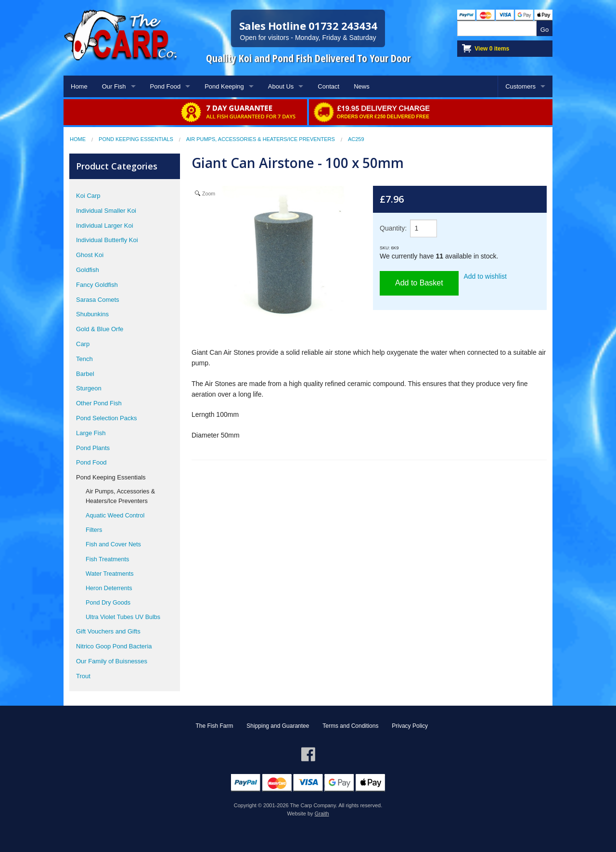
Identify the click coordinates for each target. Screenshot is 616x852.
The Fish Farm (214, 726)
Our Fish (114, 86)
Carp (83, 344)
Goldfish (88, 270)
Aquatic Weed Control (115, 516)
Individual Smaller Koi (106, 211)
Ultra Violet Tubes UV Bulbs (123, 617)
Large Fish (91, 433)
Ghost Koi (90, 255)
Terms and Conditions (350, 726)
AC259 (356, 139)
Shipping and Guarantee (278, 726)
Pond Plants (93, 448)
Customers (520, 86)
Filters (94, 530)
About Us (281, 86)
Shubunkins (92, 314)
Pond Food (166, 86)
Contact (328, 86)
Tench (84, 359)
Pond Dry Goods (108, 603)
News (362, 86)
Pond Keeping (224, 86)
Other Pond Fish (99, 403)
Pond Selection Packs (106, 418)
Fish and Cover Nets (113, 544)
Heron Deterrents (109, 588)
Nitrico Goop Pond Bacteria (114, 646)
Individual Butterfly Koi (107, 240)
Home (79, 86)
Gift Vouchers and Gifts (108, 631)
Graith (322, 813)
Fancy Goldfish (97, 285)
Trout (83, 676)
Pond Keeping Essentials (136, 139)
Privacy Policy (410, 726)
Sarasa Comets (98, 300)
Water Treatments (110, 574)
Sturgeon (89, 388)
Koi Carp (88, 196)
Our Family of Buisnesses (112, 661)
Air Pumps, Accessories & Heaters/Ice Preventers (261, 139)
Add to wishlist (485, 276)
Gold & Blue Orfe (100, 329)
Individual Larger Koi (105, 226)
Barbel (85, 374)
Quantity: (393, 228)
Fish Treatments (107, 559)
